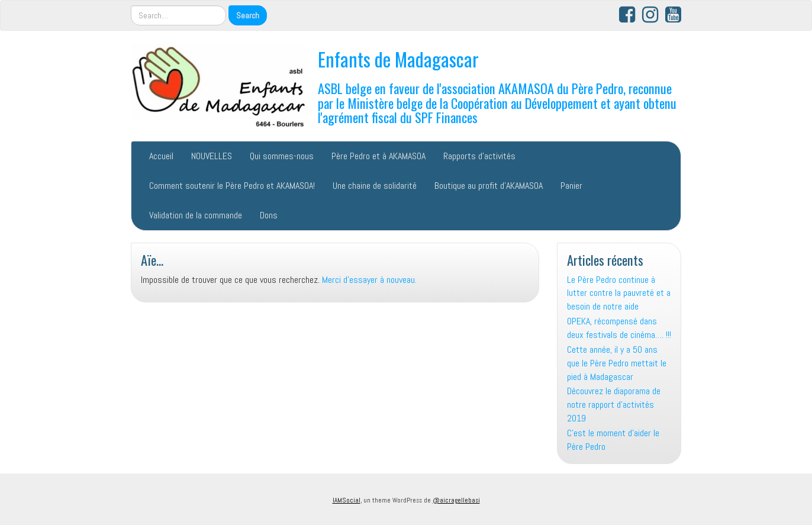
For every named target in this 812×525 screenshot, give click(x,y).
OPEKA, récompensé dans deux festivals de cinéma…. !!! (619, 328)
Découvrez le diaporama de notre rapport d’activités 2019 (614, 405)
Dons (269, 215)
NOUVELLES (212, 156)
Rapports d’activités (479, 156)
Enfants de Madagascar (398, 59)
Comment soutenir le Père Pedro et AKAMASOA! (232, 186)
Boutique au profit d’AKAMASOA (489, 186)
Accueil (161, 156)
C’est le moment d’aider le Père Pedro (613, 440)
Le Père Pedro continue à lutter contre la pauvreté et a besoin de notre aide (619, 293)
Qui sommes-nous (282, 156)
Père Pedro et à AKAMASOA (378, 156)
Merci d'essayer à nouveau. (369, 280)
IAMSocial (347, 500)
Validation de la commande (196, 215)
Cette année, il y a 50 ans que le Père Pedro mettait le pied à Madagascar (617, 363)
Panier (571, 186)
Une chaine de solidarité (375, 186)
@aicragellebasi (456, 500)
